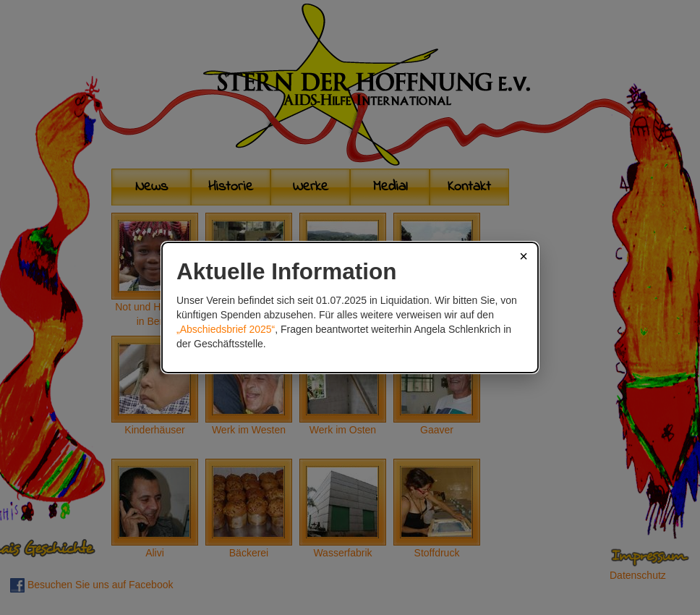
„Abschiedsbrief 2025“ (226, 329)
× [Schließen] (524, 256)
